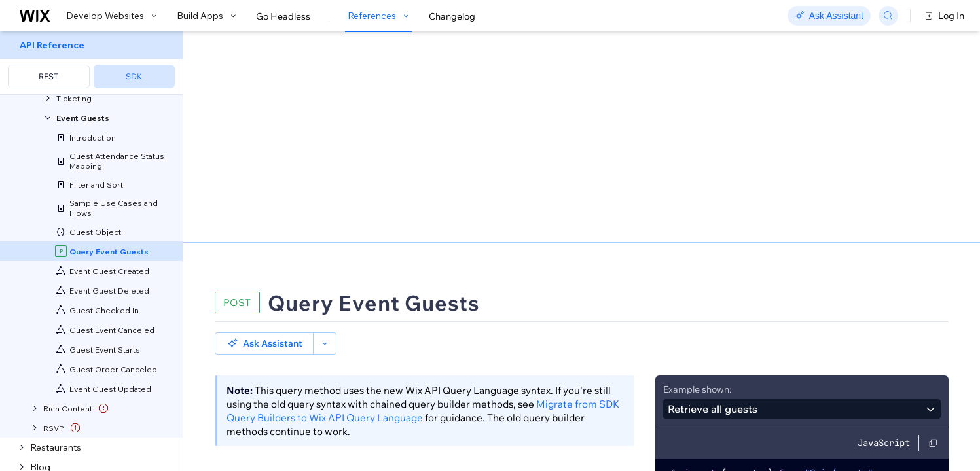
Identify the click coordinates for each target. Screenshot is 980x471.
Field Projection (438, 343)
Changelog (452, 16)
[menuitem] (91, 63)
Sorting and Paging (326, 343)
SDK (134, 76)
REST (48, 76)
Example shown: (697, 162)
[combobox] (802, 182)
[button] (264, 116)
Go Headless (283, 16)
